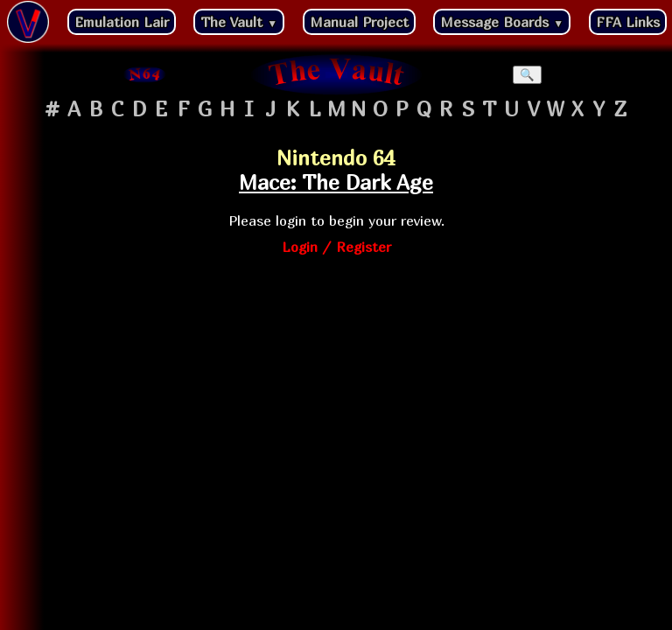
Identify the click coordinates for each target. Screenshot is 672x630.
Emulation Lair (122, 22)
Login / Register (336, 247)
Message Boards (502, 22)
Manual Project (359, 22)
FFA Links (628, 22)
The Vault (239, 22)
